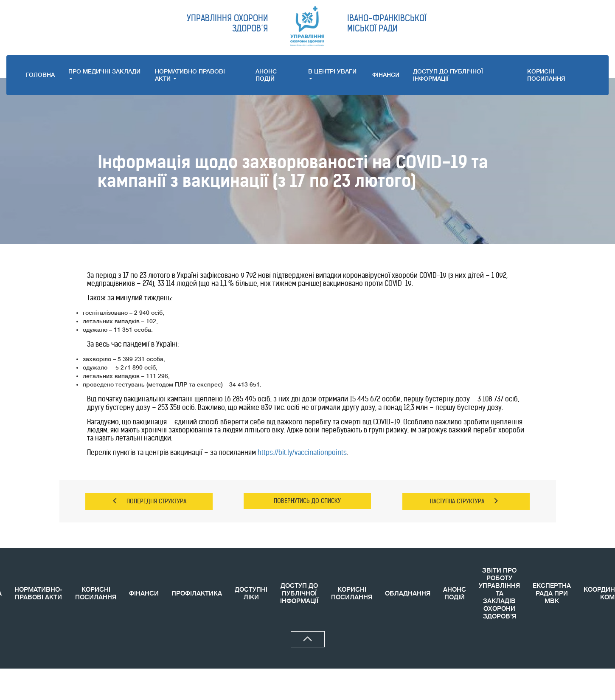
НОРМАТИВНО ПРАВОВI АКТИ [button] (190, 75)
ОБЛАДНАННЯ (408, 594)
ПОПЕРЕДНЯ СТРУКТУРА (149, 501)
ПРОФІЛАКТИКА (197, 594)
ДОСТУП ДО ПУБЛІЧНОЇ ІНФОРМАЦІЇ (448, 75)
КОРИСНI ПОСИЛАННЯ (546, 75)
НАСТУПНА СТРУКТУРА (464, 501)
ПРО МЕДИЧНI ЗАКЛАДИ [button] (104, 74)
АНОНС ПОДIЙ (266, 75)
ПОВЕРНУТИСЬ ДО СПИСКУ (307, 501)
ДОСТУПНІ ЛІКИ (251, 594)
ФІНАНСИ (386, 75)
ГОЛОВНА (40, 75)
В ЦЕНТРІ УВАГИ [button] (332, 74)
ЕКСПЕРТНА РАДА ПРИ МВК (552, 594)
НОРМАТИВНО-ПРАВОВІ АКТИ (38, 594)
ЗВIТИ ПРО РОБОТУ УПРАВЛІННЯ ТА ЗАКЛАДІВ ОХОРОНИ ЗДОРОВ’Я (499, 594)
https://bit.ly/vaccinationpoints (302, 452)
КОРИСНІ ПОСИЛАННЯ (96, 594)
